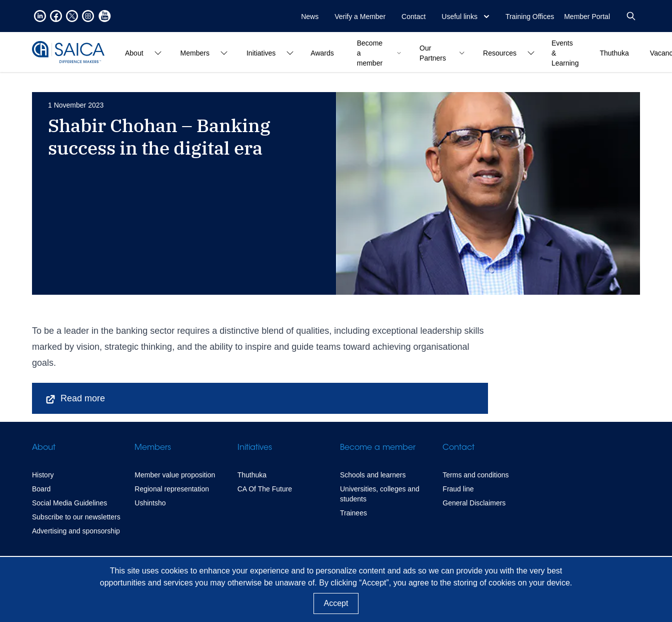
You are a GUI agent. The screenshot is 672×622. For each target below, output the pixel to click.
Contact (413, 17)
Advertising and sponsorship (76, 531)
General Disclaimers (474, 503)
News (310, 17)
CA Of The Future (265, 489)
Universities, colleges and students (380, 494)
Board (41, 489)
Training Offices (530, 17)
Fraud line (458, 489)
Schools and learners (373, 475)
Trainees (353, 513)
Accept (336, 603)
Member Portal (587, 17)
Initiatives (255, 448)
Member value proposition (175, 475)
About (44, 448)
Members (153, 448)
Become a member (378, 448)
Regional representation (172, 489)
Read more (75, 399)
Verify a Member (360, 17)
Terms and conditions (475, 475)
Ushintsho (150, 503)
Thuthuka (252, 475)
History (43, 475)
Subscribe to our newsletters (76, 517)
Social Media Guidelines (69, 503)
